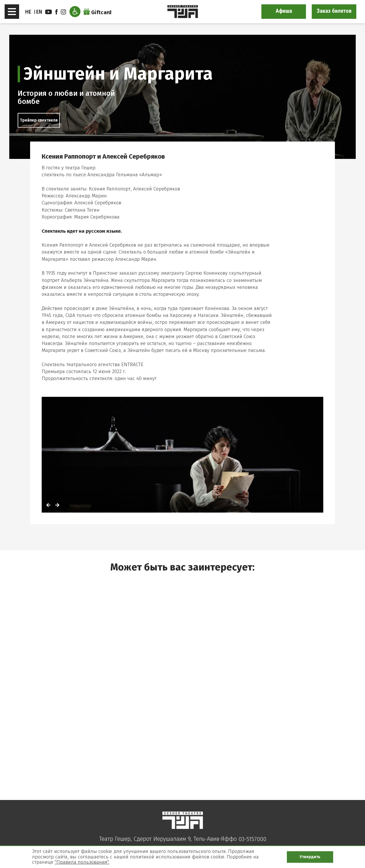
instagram (63, 12)
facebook (56, 12)
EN (39, 12)
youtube (48, 12)
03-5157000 (252, 839)
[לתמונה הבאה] (57, 506)
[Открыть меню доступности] (75, 12)
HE (28, 12)
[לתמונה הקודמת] (48, 506)
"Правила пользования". (82, 862)
